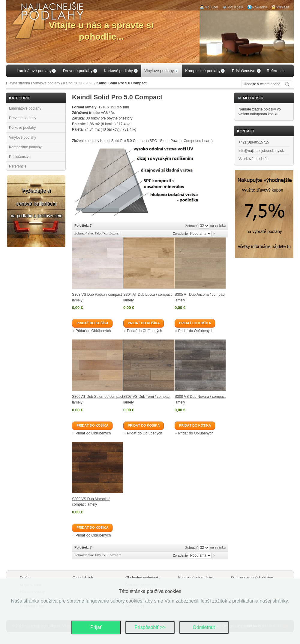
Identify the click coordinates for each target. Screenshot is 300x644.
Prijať (96, 627)
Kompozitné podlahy (25, 147)
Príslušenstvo (20, 157)
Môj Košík (235, 7)
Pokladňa (260, 7)
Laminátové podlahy (25, 108)
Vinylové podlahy (47, 83)
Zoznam (115, 233)
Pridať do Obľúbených (93, 331)
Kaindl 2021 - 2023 (78, 83)
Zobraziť (192, 226)
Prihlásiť (283, 7)
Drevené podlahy (23, 118)
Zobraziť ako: (84, 233)
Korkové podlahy (22, 128)
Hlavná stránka (18, 83)
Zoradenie (180, 234)
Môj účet (211, 7)
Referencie (18, 166)
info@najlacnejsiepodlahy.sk (261, 151)
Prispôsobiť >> (150, 627)
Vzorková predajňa (253, 159)
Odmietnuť (204, 627)
